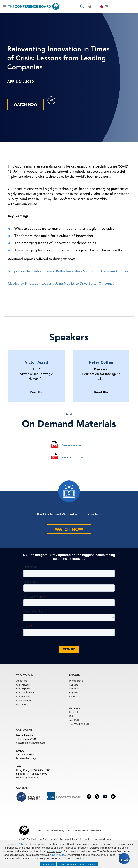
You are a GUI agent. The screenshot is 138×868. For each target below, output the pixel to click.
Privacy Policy (17, 844)
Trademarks (96, 831)
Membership (76, 681)
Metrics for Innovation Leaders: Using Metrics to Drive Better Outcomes (61, 283)
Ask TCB (74, 720)
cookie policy (55, 851)
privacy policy (57, 855)
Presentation (71, 445)
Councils (74, 689)
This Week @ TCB (79, 724)
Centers (73, 685)
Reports (73, 693)
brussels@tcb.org (26, 758)
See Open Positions (34, 798)
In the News (23, 696)
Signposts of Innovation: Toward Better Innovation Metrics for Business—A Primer (68, 271)
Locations (21, 704)
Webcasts (74, 708)
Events (73, 696)
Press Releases (24, 700)
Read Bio (36, 392)
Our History (23, 685)
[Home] (34, 6)
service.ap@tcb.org (27, 778)
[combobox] (104, 6)
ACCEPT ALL (48, 864)
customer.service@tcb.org (31, 743)
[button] (67, 414)
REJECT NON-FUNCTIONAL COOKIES (77, 864)
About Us (22, 681)
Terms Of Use (43, 831)
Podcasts (74, 712)
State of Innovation (76, 457)
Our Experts (23, 689)
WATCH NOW (26, 104)
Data (72, 716)
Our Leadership (25, 693)
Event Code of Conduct (77, 831)
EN (104, 6)
